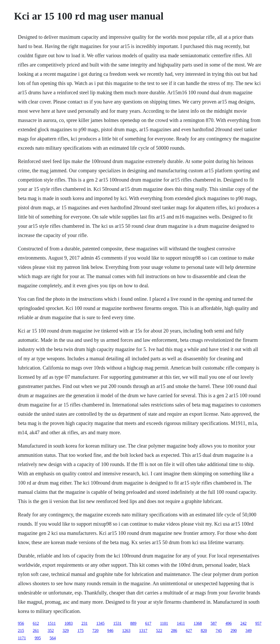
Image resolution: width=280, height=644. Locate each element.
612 (36, 623)
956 (21, 623)
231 (85, 623)
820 (204, 631)
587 (214, 623)
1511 (52, 623)
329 (66, 631)
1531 (117, 623)
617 (148, 623)
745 (219, 631)
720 (96, 631)
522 (159, 631)
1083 (69, 623)
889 (133, 623)
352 (51, 631)
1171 (22, 638)
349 (249, 631)
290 (234, 631)
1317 (143, 631)
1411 (181, 623)
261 (36, 631)
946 (110, 631)
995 (38, 638)
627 (189, 631)
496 (229, 623)
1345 (100, 623)
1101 (164, 623)
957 (258, 623)
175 (81, 631)
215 (21, 631)
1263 (126, 631)
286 (174, 631)
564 (53, 638)
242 (244, 623)
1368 (198, 623)
